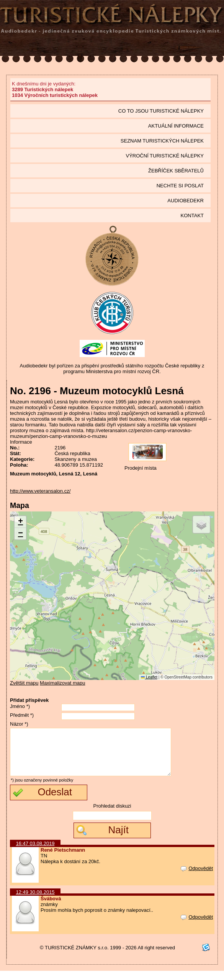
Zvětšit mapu (24, 683)
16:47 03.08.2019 (35, 853)
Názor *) (19, 724)
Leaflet (149, 677)
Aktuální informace (176, 126)
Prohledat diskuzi (112, 815)
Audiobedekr (186, 201)
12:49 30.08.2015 (35, 901)
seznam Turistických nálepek (162, 141)
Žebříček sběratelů (176, 171)
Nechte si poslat (180, 186)
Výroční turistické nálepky (165, 156)
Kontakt (192, 216)
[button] (20, 522)
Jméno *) (20, 706)
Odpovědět (197, 878)
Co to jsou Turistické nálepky (161, 111)
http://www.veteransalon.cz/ (40, 491)
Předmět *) (22, 715)
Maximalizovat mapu (63, 683)
